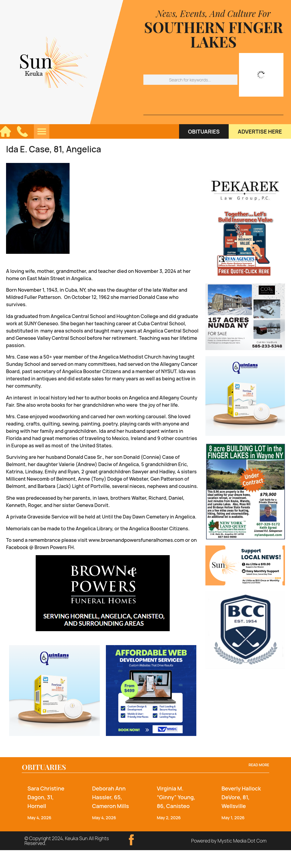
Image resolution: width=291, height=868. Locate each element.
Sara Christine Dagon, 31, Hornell (46, 797)
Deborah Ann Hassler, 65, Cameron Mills (111, 797)
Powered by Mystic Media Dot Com (229, 841)
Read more (259, 765)
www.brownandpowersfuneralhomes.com (136, 540)
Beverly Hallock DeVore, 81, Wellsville (241, 797)
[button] (42, 131)
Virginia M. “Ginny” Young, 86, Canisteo (176, 797)
